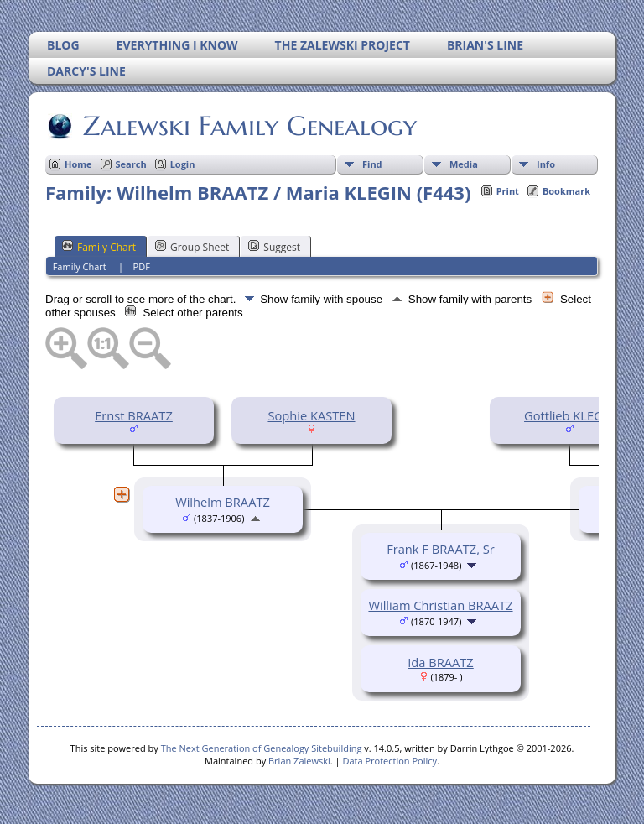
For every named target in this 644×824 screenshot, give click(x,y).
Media (464, 164)
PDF (142, 266)
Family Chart (99, 247)
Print (508, 191)
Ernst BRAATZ (134, 415)
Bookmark (566, 191)
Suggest (274, 247)
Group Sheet (192, 247)
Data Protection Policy (390, 761)
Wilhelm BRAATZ (223, 502)
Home (78, 164)
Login (183, 164)
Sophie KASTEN (311, 415)
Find (372, 164)
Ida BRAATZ (441, 662)
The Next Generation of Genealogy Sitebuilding (262, 748)
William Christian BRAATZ (440, 605)
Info (546, 164)
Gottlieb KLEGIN (570, 415)
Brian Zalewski (299, 761)
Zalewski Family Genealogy (249, 126)
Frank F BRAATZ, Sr (441, 549)
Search (131, 164)
